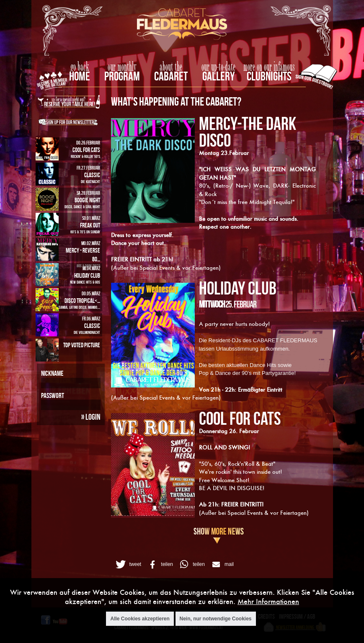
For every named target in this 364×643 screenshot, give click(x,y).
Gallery (218, 76)
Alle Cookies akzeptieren (140, 619)
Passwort (53, 395)
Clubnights (269, 76)
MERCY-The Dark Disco (248, 132)
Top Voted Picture (82, 345)
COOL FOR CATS (240, 418)
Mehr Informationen (268, 601)
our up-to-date (218, 67)
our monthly (122, 67)
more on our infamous (269, 67)
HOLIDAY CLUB (238, 288)
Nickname (52, 373)
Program (122, 76)
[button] (128, 564)
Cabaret (171, 76)
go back (80, 67)
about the (171, 67)
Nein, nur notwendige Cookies (216, 619)
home (80, 76)
